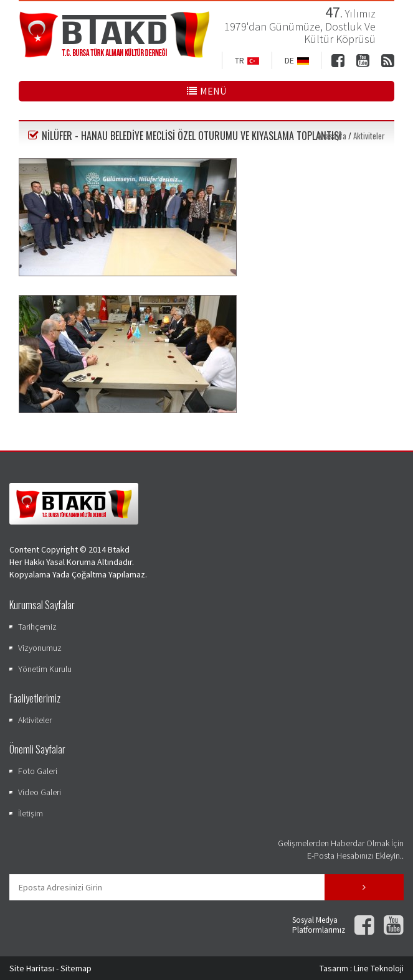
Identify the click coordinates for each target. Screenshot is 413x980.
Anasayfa (332, 136)
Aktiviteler (369, 136)
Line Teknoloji (379, 968)
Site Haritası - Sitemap (50, 968)
